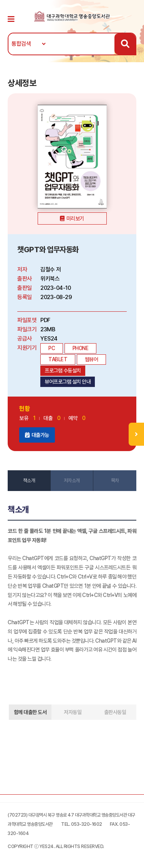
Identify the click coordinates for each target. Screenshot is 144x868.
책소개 (29, 480)
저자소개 (72, 480)
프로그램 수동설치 (63, 370)
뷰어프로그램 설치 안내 (68, 382)
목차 (115, 480)
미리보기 (75, 218)
